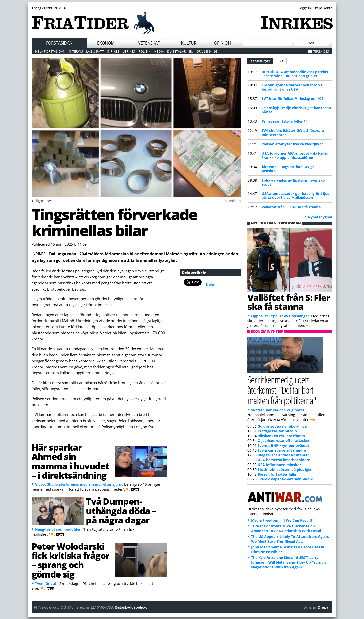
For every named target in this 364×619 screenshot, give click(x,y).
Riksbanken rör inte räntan (281, 436)
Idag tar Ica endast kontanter (283, 455)
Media (159, 51)
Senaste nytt (262, 60)
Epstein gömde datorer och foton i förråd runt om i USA (292, 87)
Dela (210, 284)
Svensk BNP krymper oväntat (283, 445)
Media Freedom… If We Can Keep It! (282, 520)
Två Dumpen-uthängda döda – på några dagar (121, 511)
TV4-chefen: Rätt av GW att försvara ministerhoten (293, 133)
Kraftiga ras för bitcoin (277, 431)
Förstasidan (59, 43)
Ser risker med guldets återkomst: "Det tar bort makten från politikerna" (282, 390)
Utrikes (129, 51)
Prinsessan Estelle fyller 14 (285, 121)
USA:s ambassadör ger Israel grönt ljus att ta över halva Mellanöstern (295, 196)
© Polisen (233, 201)
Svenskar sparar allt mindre (282, 450)
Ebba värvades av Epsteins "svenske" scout (294, 182)
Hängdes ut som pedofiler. (58, 529)
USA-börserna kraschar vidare (284, 460)
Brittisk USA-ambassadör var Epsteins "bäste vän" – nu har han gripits (295, 74)
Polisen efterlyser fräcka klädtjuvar (292, 144)
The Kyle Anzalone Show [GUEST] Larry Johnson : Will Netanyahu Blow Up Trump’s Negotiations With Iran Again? (289, 562)
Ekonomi (106, 43)
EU (191, 51)
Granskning (207, 51)
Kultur (189, 43)
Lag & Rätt (95, 51)
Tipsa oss (321, 51)
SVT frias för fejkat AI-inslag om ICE (292, 98)
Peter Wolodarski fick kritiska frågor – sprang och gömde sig (70, 560)
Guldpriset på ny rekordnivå (282, 426)
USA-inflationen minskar (279, 465)
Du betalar (176, 51)
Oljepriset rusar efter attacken (284, 441)
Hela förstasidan (50, 51)
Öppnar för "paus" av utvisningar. (280, 316)
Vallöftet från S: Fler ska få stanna (291, 207)
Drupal (324, 607)
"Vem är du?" (47, 583)
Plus (280, 61)
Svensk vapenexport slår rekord (286, 479)
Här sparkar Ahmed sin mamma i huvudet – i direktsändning (70, 461)
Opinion (222, 43)
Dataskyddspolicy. (131, 607)
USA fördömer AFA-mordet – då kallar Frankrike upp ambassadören (295, 155)
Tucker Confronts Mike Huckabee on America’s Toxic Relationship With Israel (286, 528)
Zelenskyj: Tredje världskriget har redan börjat (296, 110)
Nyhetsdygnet (320, 217)
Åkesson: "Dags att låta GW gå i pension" (289, 169)
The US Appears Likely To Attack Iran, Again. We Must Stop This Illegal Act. (290, 539)
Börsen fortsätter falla (277, 474)
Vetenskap (149, 43)
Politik (144, 51)
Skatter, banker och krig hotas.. (279, 410)
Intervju (76, 51)
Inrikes (113, 51)
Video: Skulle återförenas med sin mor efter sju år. (79, 484)
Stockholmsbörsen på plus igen (285, 469)
